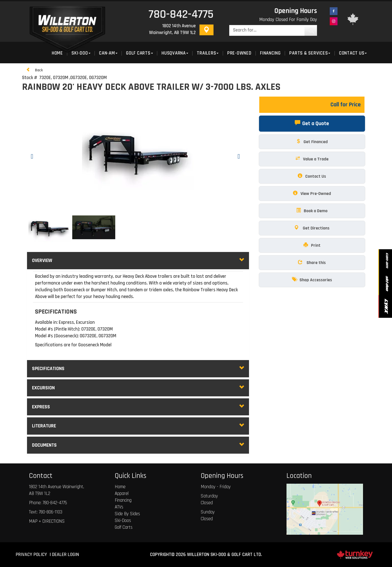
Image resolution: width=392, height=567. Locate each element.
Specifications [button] (138, 369)
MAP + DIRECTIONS (47, 521)
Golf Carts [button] (139, 53)
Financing (270, 53)
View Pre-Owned (312, 193)
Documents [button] (138, 445)
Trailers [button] (208, 53)
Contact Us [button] (353, 53)
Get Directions (312, 228)
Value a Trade (312, 159)
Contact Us (312, 176)
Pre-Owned (239, 53)
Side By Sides (127, 514)
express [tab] (138, 407)
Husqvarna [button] (175, 53)
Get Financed (312, 141)
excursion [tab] (138, 388)
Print (312, 245)
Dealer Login (65, 555)
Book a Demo (312, 211)
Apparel (122, 494)
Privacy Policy (31, 555)
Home (120, 487)
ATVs (119, 507)
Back (34, 70)
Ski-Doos (123, 521)
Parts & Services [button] (310, 53)
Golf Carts (124, 527)
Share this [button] (312, 262)
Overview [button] (138, 260)
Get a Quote (312, 123)
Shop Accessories (312, 280)
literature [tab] (138, 426)
